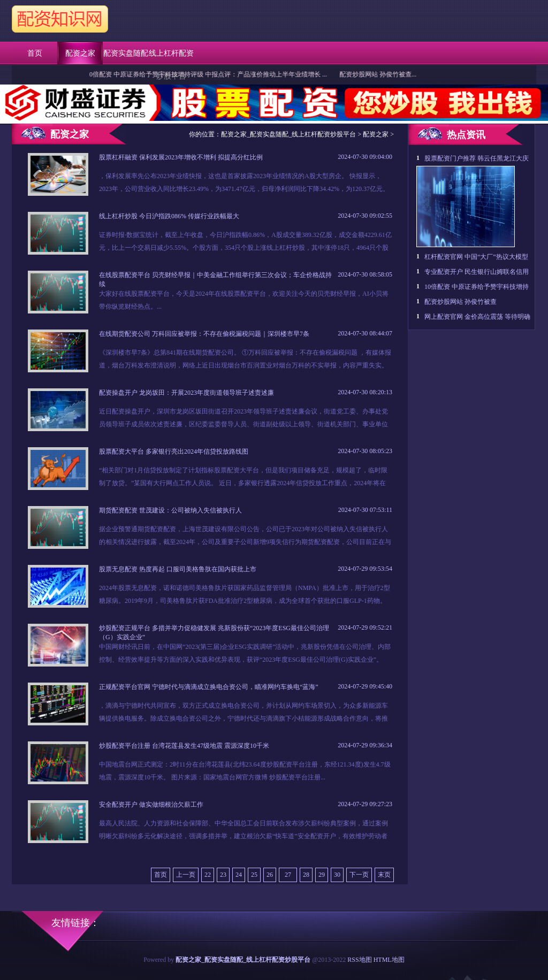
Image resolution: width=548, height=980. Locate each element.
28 (306, 875)
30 (337, 875)
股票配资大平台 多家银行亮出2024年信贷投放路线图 (174, 451)
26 (270, 875)
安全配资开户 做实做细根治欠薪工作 (151, 805)
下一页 (359, 875)
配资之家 (80, 53)
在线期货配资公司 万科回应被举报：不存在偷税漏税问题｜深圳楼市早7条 (204, 334)
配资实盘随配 (126, 53)
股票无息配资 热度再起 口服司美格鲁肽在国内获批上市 (178, 569)
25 (254, 875)
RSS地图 (359, 960)
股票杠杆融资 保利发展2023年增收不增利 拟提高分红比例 (181, 157)
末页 (384, 875)
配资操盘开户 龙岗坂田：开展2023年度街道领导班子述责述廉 (187, 393)
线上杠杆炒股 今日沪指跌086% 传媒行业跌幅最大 (169, 216)
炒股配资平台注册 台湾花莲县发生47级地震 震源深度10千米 (184, 746)
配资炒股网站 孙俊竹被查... (384, 74)
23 (223, 875)
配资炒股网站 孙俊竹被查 (461, 302)
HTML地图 (389, 960)
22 (208, 875)
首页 (35, 53)
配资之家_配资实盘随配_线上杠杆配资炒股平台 (288, 134)
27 (288, 875)
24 (239, 875)
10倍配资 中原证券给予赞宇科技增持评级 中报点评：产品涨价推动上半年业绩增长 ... (212, 74)
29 (322, 875)
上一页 (186, 875)
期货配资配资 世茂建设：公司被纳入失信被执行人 (170, 510)
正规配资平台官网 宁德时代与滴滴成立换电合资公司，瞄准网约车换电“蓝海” (209, 687)
